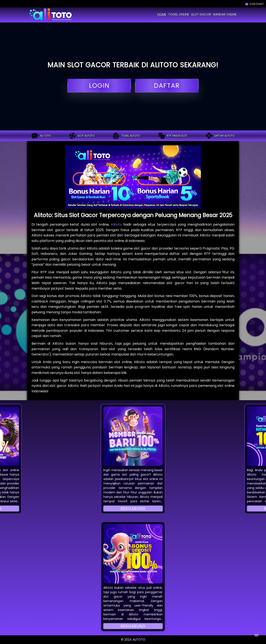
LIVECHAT (254, 4)
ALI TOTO (41, 136)
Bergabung (133, 509)
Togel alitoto (126, 136)
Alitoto (116, 224)
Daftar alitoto (220, 136)
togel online (179, 14)
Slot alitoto (82, 136)
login (99, 86)
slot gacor (201, 14)
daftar (167, 86)
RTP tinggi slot (173, 136)
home (162, 14)
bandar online (225, 14)
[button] (133, 436)
